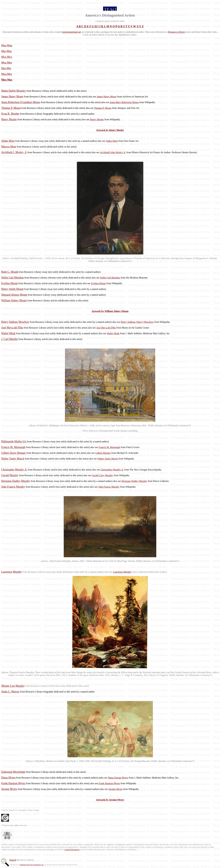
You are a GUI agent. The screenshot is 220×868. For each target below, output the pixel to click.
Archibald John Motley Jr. (113, 152)
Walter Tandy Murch (108, 459)
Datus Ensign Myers (118, 778)
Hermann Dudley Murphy (134, 481)
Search (13, 860)
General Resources (72, 850)
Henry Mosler (97, 119)
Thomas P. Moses (103, 108)
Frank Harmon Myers (109, 783)
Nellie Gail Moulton (110, 278)
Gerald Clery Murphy (102, 475)
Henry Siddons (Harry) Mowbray (137, 322)
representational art (71, 32)
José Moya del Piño (106, 328)
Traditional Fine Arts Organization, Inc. (32, 865)
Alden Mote (112, 141)
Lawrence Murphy (122, 572)
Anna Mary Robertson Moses (124, 102)
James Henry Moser (107, 97)
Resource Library (177, 32)
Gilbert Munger (103, 453)
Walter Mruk (113, 333)
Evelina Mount (98, 283)
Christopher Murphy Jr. (112, 470)
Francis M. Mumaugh (109, 447)
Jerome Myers (115, 789)
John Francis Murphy (109, 487)
